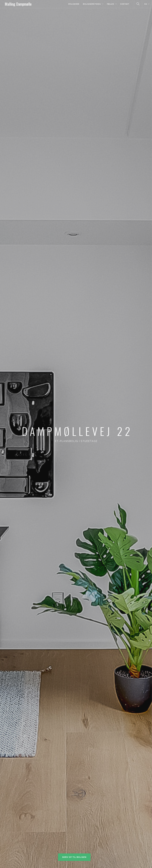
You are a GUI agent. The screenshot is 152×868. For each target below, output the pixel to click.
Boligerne (74, 4)
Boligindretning (92, 4)
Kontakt (125, 4)
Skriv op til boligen (74, 857)
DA (146, 4)
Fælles (111, 4)
